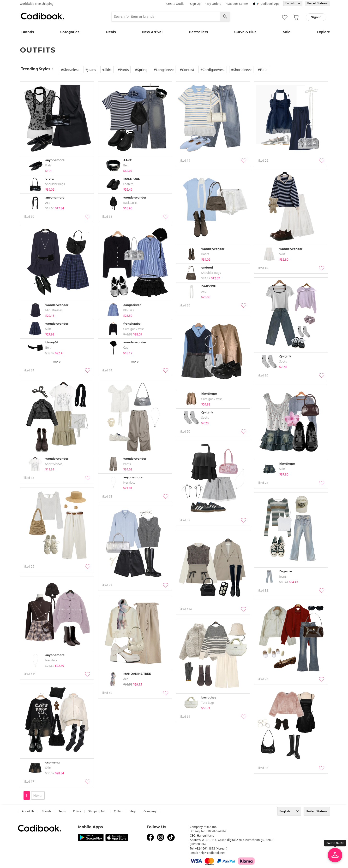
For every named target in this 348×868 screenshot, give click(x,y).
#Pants (123, 70)
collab (118, 811)
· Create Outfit (174, 4)
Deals (111, 32)
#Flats (263, 70)
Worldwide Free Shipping (37, 4)
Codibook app (270, 4)
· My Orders (213, 4)
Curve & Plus (245, 32)
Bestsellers (198, 32)
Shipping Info (97, 811)
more (57, 361)
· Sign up (195, 4)
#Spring (141, 70)
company (150, 811)
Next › (38, 795)
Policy (77, 811)
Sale (287, 32)
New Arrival (152, 32)
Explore (323, 32)
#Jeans (91, 70)
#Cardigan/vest (213, 70)
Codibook (42, 16)
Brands (28, 32)
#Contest (187, 70)
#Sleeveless (70, 70)
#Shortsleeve (241, 70)
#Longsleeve (164, 70)
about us (28, 811)
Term (62, 811)
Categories (70, 32)
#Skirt (107, 70)
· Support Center (237, 4)
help (133, 811)
